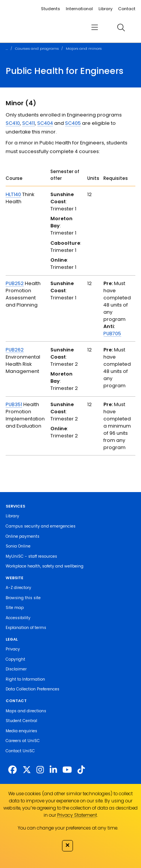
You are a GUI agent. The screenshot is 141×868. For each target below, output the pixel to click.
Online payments (23, 536)
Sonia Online (18, 546)
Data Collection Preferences (33, 689)
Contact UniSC (20, 751)
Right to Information (25, 679)
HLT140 (13, 194)
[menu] (94, 27)
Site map (15, 608)
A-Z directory (18, 588)
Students (51, 9)
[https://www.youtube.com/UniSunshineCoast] (67, 770)
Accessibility (18, 618)
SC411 (29, 123)
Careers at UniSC (23, 741)
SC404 (45, 123)
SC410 (13, 123)
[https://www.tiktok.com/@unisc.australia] (81, 770)
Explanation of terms (26, 628)
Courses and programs (37, 48)
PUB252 (15, 283)
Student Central (21, 721)
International (79, 9)
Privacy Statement (77, 815)
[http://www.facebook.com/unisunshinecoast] (12, 770)
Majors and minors (84, 48)
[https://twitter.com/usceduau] (27, 770)
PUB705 (112, 334)
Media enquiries (21, 731)
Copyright (15, 659)
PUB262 (15, 350)
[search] (121, 27)
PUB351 (14, 404)
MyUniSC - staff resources (31, 556)
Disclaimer (16, 669)
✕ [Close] (67, 845)
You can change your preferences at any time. (68, 828)
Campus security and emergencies (41, 526)
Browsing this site (23, 598)
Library (105, 9)
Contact (127, 9)
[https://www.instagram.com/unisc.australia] (40, 770)
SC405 (73, 123)
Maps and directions (26, 711)
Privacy (13, 649)
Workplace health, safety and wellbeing (45, 566)
